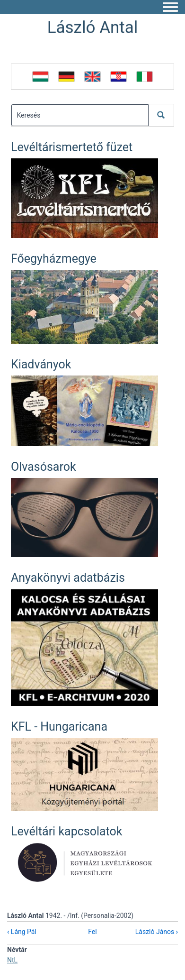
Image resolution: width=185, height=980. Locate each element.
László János (157, 932)
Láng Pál (22, 932)
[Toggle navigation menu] (170, 8)
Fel (92, 932)
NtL (12, 960)
